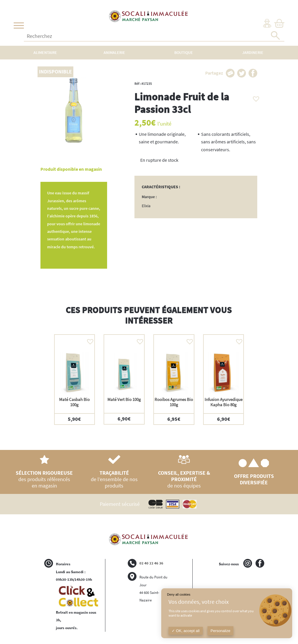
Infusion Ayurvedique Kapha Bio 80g (223, 402)
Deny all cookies (179, 594)
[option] (75, 380)
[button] (255, 97)
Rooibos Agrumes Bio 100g (174, 402)
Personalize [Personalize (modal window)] (221, 631)
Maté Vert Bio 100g (124, 399)
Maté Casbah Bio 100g (74, 402)
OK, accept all (186, 631)
